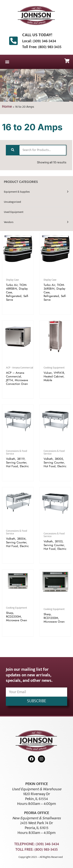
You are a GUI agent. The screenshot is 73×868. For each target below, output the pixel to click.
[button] (7, 62)
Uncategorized (12, 202)
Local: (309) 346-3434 (39, 41)
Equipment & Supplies (17, 192)
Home (7, 107)
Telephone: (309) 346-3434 (37, 844)
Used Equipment (14, 212)
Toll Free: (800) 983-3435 (42, 47)
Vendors (9, 222)
